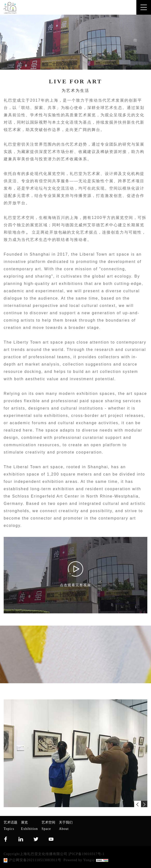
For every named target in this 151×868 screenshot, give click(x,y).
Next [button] (145, 753)
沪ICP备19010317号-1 (86, 854)
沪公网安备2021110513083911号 (32, 860)
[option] (75, 753)
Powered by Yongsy (79, 860)
